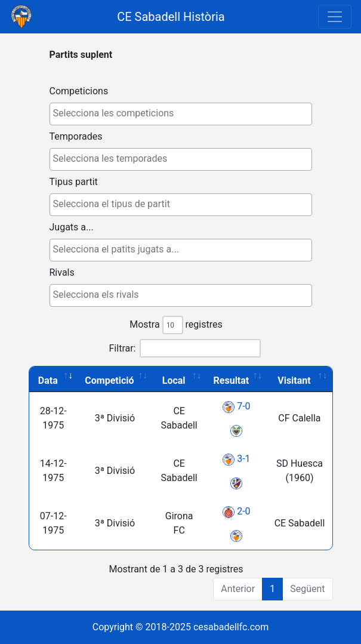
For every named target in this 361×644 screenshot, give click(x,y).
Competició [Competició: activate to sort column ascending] (109, 380)
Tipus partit (74, 182)
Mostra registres (176, 325)
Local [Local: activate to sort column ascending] (174, 380)
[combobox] (181, 114)
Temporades (76, 136)
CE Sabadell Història (171, 17)
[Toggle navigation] (335, 17)
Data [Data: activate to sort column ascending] (48, 380)
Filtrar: (185, 348)
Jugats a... (72, 227)
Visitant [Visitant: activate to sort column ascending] (294, 380)
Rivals (62, 272)
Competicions (79, 91)
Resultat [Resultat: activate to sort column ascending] (232, 380)
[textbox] (184, 113)
